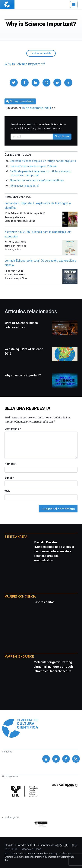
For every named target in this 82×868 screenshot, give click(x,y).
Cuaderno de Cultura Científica (32, 854)
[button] (14, 83)
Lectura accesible (41, 53)
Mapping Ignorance (19, 657)
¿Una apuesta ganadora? (24, 186)
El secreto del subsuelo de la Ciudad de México (37, 180)
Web (7, 491)
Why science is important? (23, 375)
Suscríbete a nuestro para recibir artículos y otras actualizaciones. (38, 126)
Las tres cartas (44, 602)
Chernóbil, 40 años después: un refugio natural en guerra (43, 161)
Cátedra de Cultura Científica (34, 845)
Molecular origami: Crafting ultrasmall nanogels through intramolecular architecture (53, 667)
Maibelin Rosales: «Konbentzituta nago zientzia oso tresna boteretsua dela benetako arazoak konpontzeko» (54, 551)
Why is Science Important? (25, 64)
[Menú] (74, 5)
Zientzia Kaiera (16, 537)
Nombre (10, 464)
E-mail (9, 478)
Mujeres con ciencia (20, 597)
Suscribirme (62, 136)
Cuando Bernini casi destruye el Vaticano (34, 166)
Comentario (13, 429)
